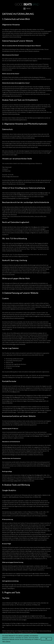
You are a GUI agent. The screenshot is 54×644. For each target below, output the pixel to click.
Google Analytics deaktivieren (36, 570)
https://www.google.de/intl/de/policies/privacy (25, 633)
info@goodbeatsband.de (12, 177)
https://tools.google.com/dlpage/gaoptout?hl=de (34, 559)
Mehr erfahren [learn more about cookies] (6, 642)
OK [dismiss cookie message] (46, 639)
